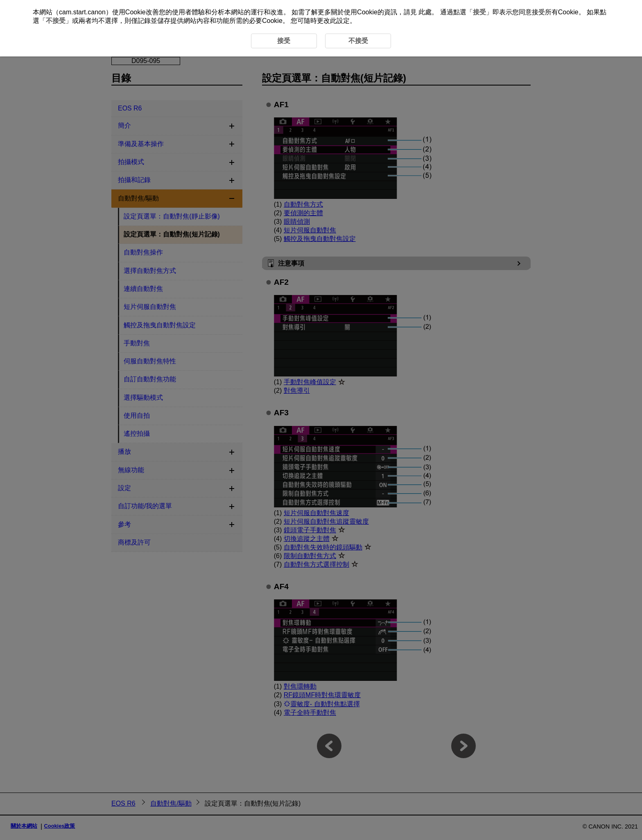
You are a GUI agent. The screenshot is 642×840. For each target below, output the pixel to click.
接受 (479, 12)
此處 (425, 12)
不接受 (56, 21)
